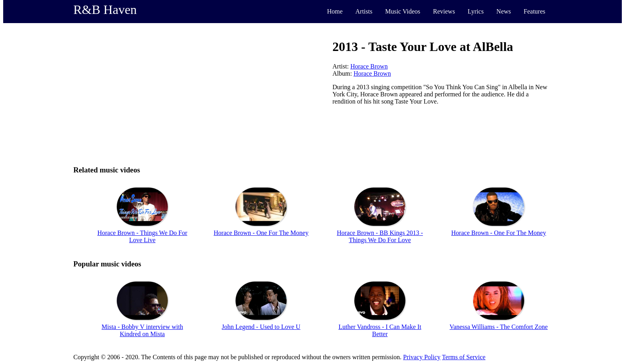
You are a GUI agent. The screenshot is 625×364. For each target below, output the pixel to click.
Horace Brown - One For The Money (261, 233)
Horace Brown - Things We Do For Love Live (142, 236)
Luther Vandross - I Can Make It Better (380, 330)
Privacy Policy (422, 357)
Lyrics (476, 11)
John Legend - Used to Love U (261, 327)
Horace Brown (369, 66)
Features (535, 11)
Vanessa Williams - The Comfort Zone (499, 327)
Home (335, 11)
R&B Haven (105, 10)
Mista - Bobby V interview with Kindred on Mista (142, 330)
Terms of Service (464, 357)
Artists (364, 11)
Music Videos (403, 11)
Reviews (444, 11)
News (503, 11)
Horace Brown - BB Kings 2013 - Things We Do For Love (380, 236)
